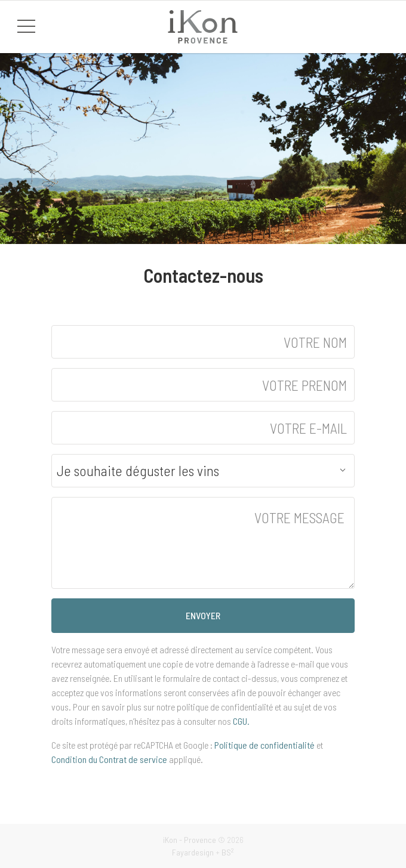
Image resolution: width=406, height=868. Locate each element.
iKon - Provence (190, 840)
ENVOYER (203, 615)
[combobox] (203, 471)
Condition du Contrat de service (109, 759)
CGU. (241, 721)
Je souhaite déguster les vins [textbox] (138, 471)
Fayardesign (193, 852)
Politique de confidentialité (264, 745)
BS (228, 852)
